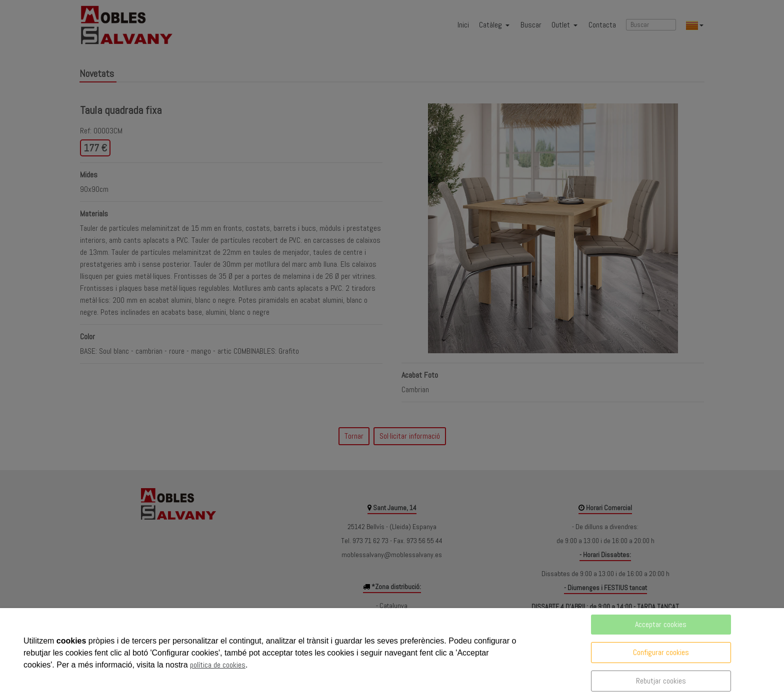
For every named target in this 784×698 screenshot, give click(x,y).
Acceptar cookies (661, 624)
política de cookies (218, 665)
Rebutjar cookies (661, 681)
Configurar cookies (661, 652)
